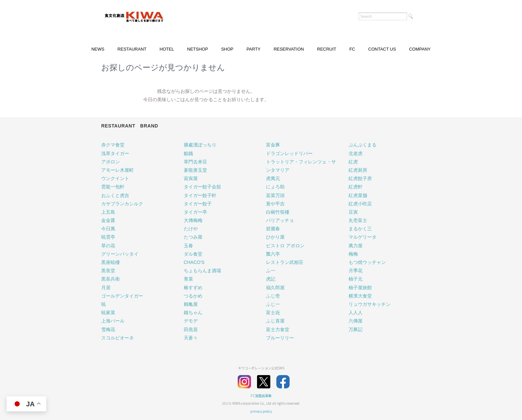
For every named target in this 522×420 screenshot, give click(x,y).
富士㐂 (273, 313)
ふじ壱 (273, 296)
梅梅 (353, 254)
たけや (191, 229)
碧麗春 (273, 229)
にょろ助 (275, 187)
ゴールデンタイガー (122, 296)
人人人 (356, 313)
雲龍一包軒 (113, 187)
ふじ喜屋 (275, 321)
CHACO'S (194, 262)
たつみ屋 (193, 237)
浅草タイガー (115, 153)
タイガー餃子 (198, 204)
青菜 (188, 279)
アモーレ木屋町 (118, 170)
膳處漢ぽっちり (200, 145)
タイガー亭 (195, 212)
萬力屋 (356, 246)
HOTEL (167, 49)
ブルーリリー (280, 338)
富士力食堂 (278, 329)
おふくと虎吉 (115, 195)
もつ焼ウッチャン (367, 262)
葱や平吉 (275, 204)
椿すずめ (193, 288)
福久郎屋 (275, 288)
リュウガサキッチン (370, 304)
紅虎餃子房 (360, 178)
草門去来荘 (195, 162)
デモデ (191, 321)
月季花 (356, 271)
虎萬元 (273, 178)
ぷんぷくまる (363, 145)
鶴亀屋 (191, 304)
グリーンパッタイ (120, 254)
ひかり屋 (275, 237)
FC (352, 49)
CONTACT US (382, 49)
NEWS (98, 49)
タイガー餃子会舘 (202, 187)
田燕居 (191, 329)
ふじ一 (273, 304)
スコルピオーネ (118, 338)
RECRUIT (327, 49)
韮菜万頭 (275, 195)
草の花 (108, 246)
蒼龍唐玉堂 (195, 170)
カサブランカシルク (122, 204)
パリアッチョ (280, 220)
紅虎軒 (356, 187)
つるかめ (193, 296)
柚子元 (356, 279)
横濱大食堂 (360, 296)
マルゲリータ (363, 237)
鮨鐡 (188, 153)
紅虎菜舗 (358, 195)
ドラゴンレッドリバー (289, 153)
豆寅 (353, 212)
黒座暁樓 (111, 262)
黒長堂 (108, 271)
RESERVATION (289, 49)
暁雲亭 (108, 237)
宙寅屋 (191, 178)
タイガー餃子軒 (200, 195)
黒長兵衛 (111, 279)
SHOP (227, 49)
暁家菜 (108, 313)
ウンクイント (115, 178)
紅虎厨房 (358, 170)
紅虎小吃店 (360, 204)
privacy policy (261, 411)
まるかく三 (360, 229)
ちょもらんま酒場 (202, 271)
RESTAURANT (132, 49)
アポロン (111, 162)
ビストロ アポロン (285, 246)
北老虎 (356, 153)
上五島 (108, 212)
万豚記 (356, 329)
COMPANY (420, 49)
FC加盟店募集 (261, 396)
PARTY (253, 49)
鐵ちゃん (193, 313)
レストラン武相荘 (285, 262)
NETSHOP (198, 49)
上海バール (113, 321)
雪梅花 (108, 329)
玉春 (188, 246)
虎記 (271, 279)
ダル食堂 (193, 254)
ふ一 (271, 271)
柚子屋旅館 (360, 288)
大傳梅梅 (193, 220)
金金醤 (108, 220)
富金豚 (273, 145)
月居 (106, 288)
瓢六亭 (273, 254)
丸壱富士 (358, 220)
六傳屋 (356, 321)
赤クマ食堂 (113, 145)
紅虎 (353, 162)
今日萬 (108, 229)
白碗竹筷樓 (278, 212)
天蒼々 (191, 338)
